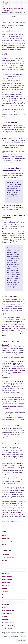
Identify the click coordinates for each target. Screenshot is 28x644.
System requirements (9, 623)
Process (5, 607)
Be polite (5, 345)
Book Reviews (8, 628)
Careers (5, 564)
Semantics (5, 617)
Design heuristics (7, 576)
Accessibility (6, 555)
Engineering (6, 586)
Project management (8, 610)
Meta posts (6, 598)
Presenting (6, 604)
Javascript (5, 592)
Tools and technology (9, 626)
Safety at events (7, 613)
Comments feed (7, 542)
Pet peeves (6, 601)
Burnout (5, 561)
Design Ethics (6, 573)
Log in (4, 536)
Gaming (5, 589)
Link (4, 595)
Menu (14, 16)
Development (6, 582)
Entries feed (6, 539)
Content (5, 570)
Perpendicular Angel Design (13, 10)
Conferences (6, 567)
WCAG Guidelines (9, 557)
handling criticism (16, 372)
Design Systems (7, 579)
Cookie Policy (8, 638)
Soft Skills (5, 620)
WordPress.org (7, 545)
